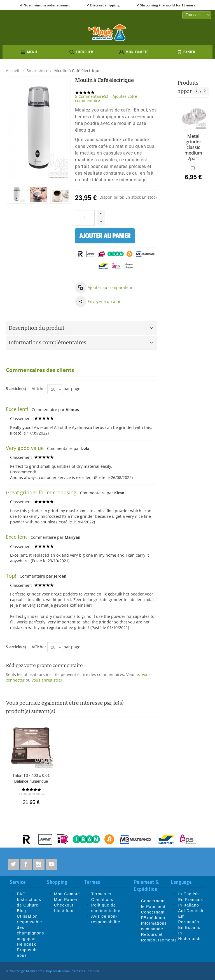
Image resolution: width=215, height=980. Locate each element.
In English (188, 894)
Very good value (25, 448)
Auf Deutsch (191, 911)
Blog (21, 911)
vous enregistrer (47, 680)
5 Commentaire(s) (92, 96)
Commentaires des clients (40, 370)
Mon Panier (66, 900)
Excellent (17, 537)
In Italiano (189, 905)
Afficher (39, 389)
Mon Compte (67, 894)
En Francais (191, 900)
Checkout (64, 905)
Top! (11, 576)
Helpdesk (26, 944)
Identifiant (65, 911)
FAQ (21, 894)
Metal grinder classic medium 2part (193, 147)
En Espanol (190, 927)
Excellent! (17, 409)
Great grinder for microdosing (42, 492)
